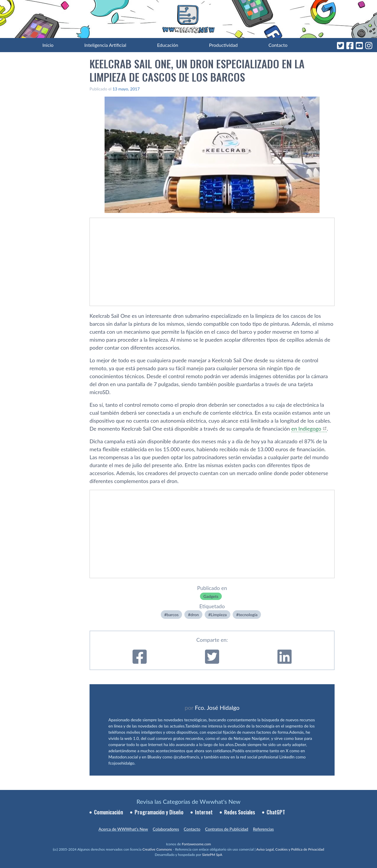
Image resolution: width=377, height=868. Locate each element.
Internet (204, 812)
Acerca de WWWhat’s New (123, 829)
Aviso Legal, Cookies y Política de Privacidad (290, 849)
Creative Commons (157, 849)
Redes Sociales (240, 812)
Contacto (278, 45)
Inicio (48, 45)
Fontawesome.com (196, 844)
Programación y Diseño (159, 812)
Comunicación (109, 812)
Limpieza (219, 615)
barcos (173, 615)
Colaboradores (166, 829)
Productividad (223, 45)
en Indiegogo (306, 429)
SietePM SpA (212, 855)
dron (195, 615)
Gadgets (211, 596)
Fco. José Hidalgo (217, 707)
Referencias (263, 829)
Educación (168, 45)
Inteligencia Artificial (105, 45)
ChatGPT (276, 812)
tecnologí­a (248, 615)
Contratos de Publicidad (226, 829)
